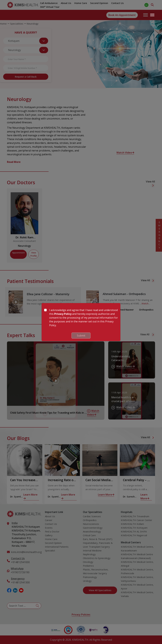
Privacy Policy (63, 314)
